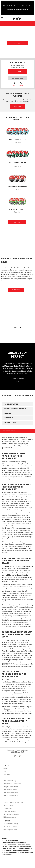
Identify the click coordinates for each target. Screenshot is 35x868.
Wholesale (7, 774)
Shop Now (17, 43)
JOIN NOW (17, 327)
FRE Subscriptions (10, 817)
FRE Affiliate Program (11, 796)
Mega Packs (18, 693)
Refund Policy (8, 805)
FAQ (5, 771)
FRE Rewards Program (11, 793)
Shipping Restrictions (11, 787)
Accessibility (8, 808)
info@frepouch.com (10, 830)
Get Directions (18, 78)
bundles (7, 709)
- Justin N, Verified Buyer (18, 380)
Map (14, 84)
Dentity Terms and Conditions (13, 802)
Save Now (17, 106)
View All (17, 222)
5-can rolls (26, 682)
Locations (11, 750)
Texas (18, 750)
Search (21, 84)
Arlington (24, 750)
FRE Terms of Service (10, 790)
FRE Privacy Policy (10, 781)
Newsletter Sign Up (10, 811)
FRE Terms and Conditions (12, 784)
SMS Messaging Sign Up (11, 814)
